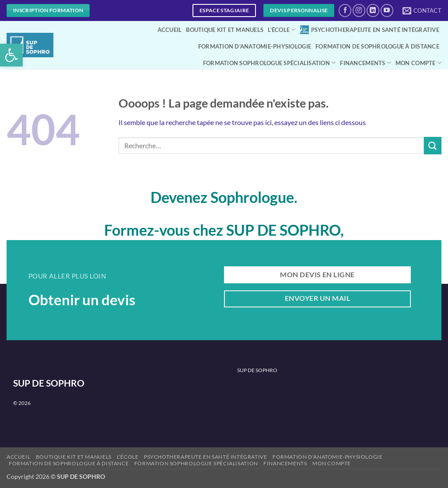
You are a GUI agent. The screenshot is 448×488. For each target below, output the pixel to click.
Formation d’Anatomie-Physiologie (255, 46)
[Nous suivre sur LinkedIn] (373, 10)
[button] (11, 55)
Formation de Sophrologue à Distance (377, 46)
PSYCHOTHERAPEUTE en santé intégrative (370, 30)
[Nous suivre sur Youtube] (387, 10)
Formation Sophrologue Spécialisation (269, 63)
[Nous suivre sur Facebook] (345, 10)
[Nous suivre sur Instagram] (359, 10)
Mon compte (418, 63)
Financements (366, 63)
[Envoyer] (433, 145)
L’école (282, 30)
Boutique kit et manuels (225, 30)
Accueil (170, 30)
